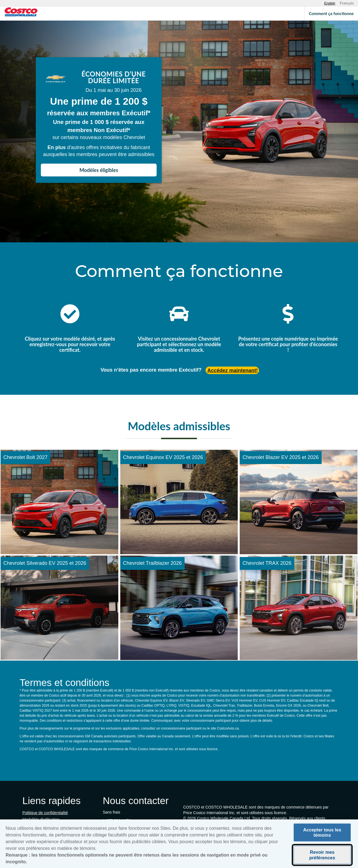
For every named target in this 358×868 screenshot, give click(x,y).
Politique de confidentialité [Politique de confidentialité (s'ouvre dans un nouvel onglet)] (45, 813)
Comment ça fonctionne (331, 13)
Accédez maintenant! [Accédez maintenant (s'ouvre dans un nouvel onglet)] (232, 370)
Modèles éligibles (99, 170)
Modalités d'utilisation (41, 819)
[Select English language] (330, 3)
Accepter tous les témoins (322, 834)
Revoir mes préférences (322, 857)
